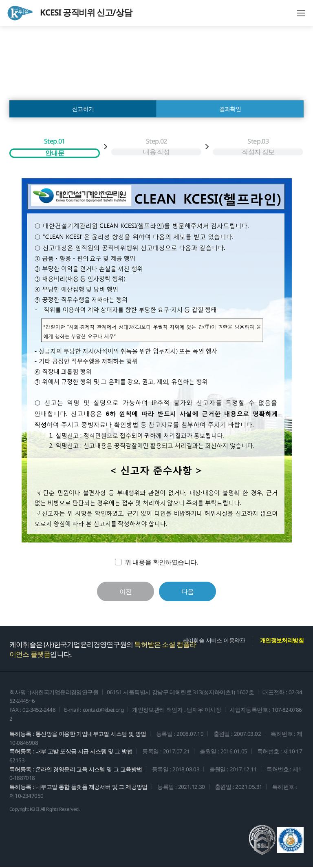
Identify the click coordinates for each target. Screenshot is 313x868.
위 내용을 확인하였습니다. (161, 562)
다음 (188, 592)
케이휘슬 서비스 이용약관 (214, 641)
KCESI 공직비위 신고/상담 (69, 13)
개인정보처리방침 (282, 641)
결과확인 (230, 109)
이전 (126, 592)
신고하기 (83, 109)
